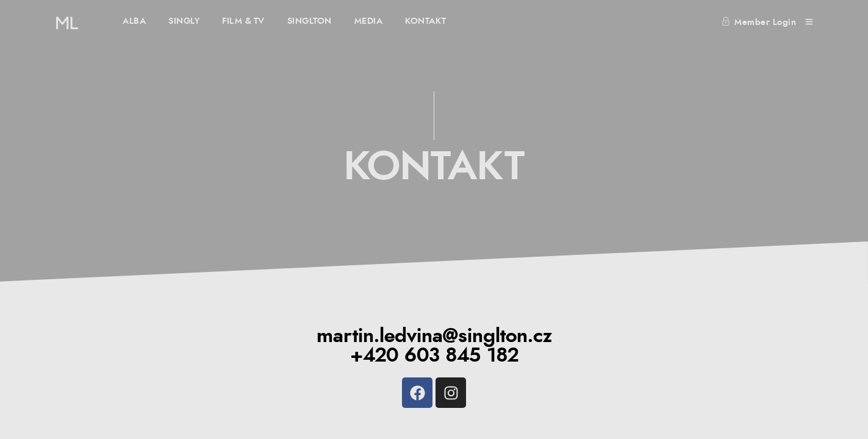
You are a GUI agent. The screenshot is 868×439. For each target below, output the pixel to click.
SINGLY (184, 21)
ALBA (134, 21)
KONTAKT (426, 21)
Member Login (759, 23)
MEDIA (369, 21)
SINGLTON (310, 21)
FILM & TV (243, 21)
